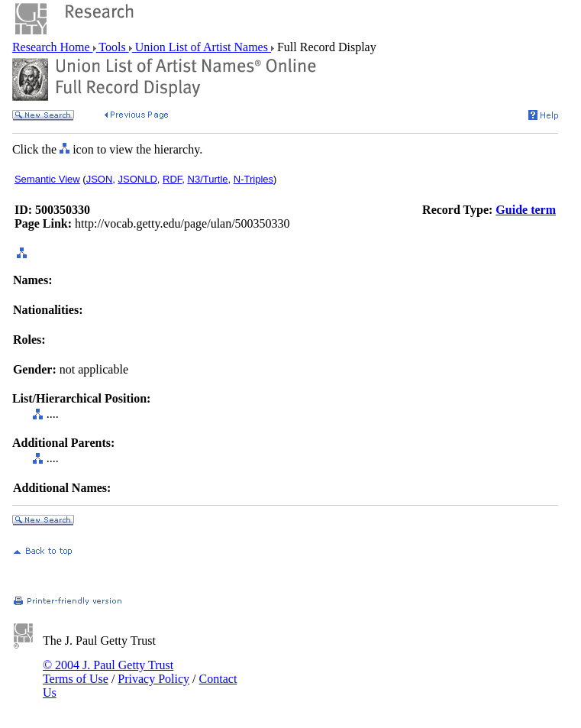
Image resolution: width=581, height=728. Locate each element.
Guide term (526, 210)
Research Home (53, 47)
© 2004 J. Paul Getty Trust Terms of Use (108, 672)
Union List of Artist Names (202, 47)
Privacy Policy (153, 679)
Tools (113, 47)
